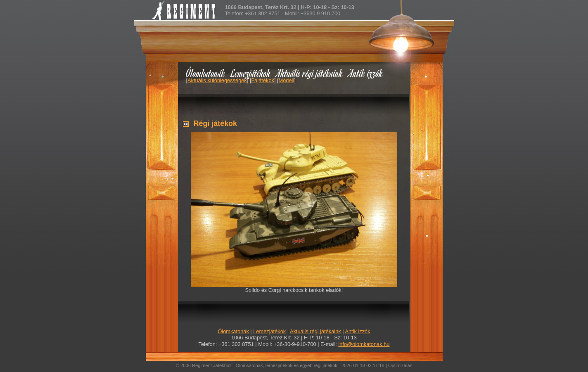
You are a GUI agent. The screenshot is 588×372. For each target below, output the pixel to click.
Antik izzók (366, 73)
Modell (287, 80)
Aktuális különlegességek (217, 80)
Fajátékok (262, 80)
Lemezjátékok (251, 73)
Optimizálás (400, 365)
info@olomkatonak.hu (364, 344)
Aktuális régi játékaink (310, 73)
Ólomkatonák (205, 73)
